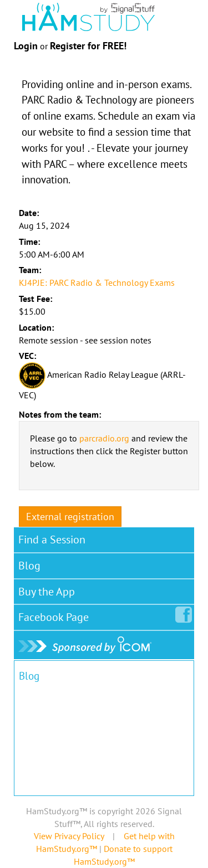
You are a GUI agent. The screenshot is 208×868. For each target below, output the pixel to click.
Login (26, 46)
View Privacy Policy (69, 836)
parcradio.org (104, 438)
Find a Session (52, 540)
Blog (29, 566)
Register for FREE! (88, 46)
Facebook (56, 615)
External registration (70, 517)
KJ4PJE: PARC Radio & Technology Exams (97, 283)
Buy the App (47, 592)
